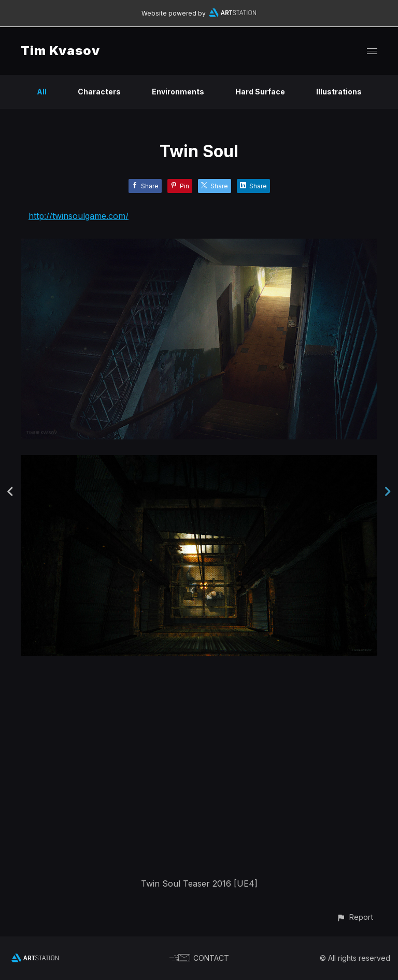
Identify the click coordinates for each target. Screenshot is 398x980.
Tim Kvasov (60, 51)
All (42, 92)
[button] (355, 917)
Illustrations (339, 92)
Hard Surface (260, 92)
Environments (178, 92)
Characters (99, 92)
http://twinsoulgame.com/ (79, 216)
